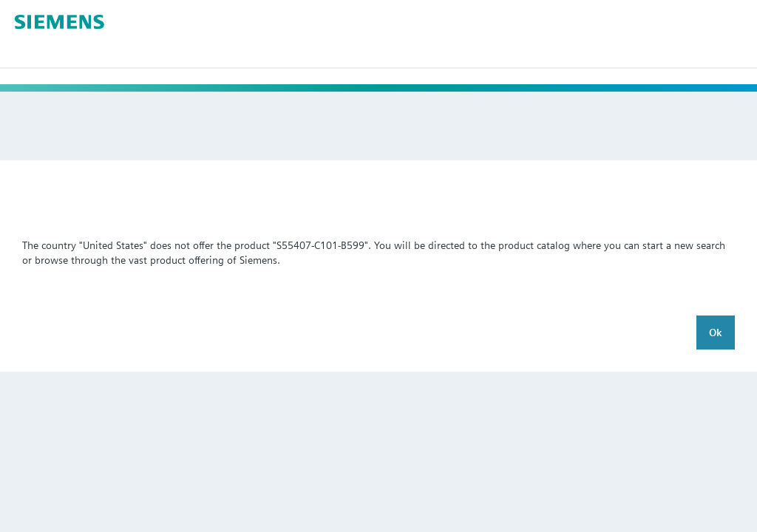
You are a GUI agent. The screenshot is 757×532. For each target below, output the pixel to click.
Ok (716, 332)
